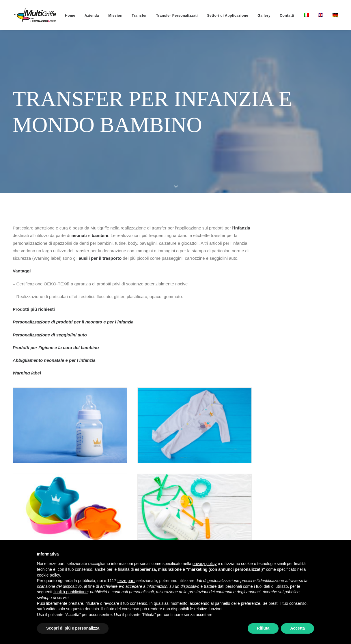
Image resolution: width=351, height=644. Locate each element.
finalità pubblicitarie (71, 592)
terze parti (126, 581)
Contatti (278, 16)
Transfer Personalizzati (168, 16)
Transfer (130, 16)
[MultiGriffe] (30, 15)
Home (61, 16)
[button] (337, 15)
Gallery (255, 16)
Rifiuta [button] (263, 628)
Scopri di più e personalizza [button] (73, 628)
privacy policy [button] (205, 564)
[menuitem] (61, 16)
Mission (106, 16)
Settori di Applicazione (218, 16)
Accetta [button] (297, 628)
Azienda (83, 16)
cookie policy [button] (48, 575)
